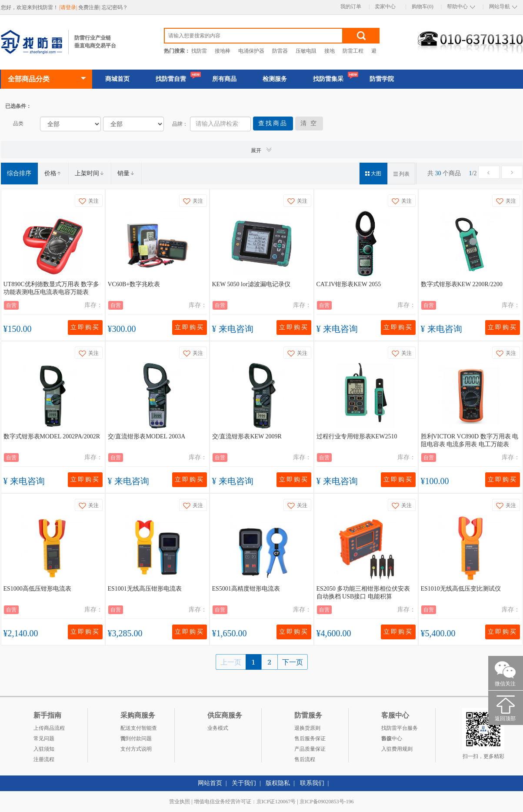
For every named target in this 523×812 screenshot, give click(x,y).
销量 (126, 173)
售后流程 (305, 759)
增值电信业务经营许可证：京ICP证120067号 (245, 802)
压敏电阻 (306, 51)
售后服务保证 (310, 738)
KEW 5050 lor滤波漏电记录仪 (251, 284)
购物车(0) (423, 7)
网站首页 (210, 783)
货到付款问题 (136, 738)
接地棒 (223, 51)
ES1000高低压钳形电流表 (37, 589)
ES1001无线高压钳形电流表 (145, 589)
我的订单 (351, 7)
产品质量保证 (310, 749)
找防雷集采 (328, 79)
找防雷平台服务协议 (400, 729)
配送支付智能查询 (139, 729)
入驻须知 (44, 749)
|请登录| (69, 7)
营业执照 (180, 802)
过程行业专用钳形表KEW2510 (357, 436)
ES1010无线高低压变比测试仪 (461, 589)
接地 (330, 51)
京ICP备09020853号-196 (327, 802)
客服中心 (392, 738)
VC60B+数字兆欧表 (134, 284)
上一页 (231, 662)
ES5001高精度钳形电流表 (246, 589)
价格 (53, 173)
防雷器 (280, 51)
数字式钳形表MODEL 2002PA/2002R (52, 436)
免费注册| (90, 7)
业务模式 (218, 728)
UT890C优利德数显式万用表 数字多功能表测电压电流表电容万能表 (52, 288)
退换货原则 (307, 728)
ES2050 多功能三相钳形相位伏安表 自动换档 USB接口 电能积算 (363, 593)
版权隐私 (278, 783)
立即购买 (85, 327)
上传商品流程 (49, 728)
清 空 (309, 123)
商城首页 (117, 79)
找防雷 (199, 51)
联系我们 (312, 783)
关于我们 (244, 783)
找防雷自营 (171, 79)
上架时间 (90, 173)
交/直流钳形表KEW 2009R (247, 436)
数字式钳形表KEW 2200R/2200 (462, 284)
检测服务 (275, 79)
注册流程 (44, 759)
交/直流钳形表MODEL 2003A (147, 436)
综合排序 (19, 173)
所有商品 (224, 79)
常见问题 (44, 738)
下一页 (293, 662)
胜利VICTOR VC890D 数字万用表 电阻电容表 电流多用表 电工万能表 (470, 440)
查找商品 (273, 123)
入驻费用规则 (397, 749)
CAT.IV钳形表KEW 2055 (349, 284)
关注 (89, 201)
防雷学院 (382, 79)
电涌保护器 (251, 51)
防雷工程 (353, 51)
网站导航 (500, 7)
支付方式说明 (136, 749)
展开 (262, 150)
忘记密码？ (115, 7)
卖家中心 (385, 7)
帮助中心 (457, 7)
